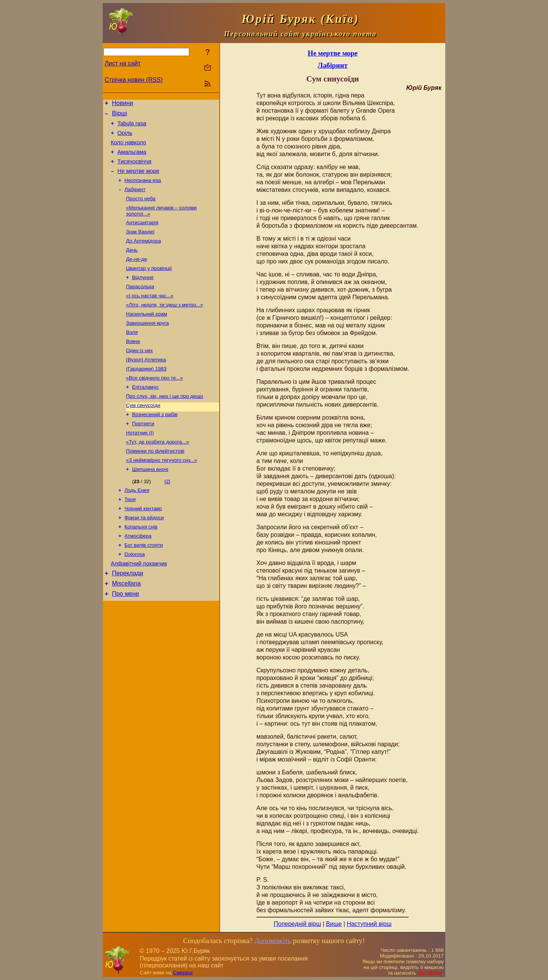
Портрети (143, 453)
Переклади (127, 615)
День (132, 265)
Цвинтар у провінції (149, 285)
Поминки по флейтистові (155, 483)
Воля (132, 354)
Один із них (139, 374)
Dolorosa (135, 594)
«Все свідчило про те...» (155, 404)
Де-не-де (136, 275)
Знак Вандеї (140, 245)
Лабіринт (135, 200)
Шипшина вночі (150, 503)
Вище (334, 924)
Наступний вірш (369, 924)
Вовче (133, 364)
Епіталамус (145, 414)
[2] (167, 515)
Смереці (183, 973)
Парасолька (140, 305)
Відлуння (143, 295)
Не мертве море (139, 180)
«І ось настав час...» (150, 315)
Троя (130, 534)
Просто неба (141, 210)
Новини (123, 104)
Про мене (125, 638)
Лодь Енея (137, 524)
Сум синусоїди (143, 433)
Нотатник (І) (140, 463)
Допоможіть (272, 941)
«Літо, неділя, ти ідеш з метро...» (165, 325)
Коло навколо (128, 148)
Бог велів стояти (144, 584)
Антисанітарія (142, 235)
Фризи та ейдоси (144, 554)
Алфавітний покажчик (139, 604)
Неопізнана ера (143, 190)
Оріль (125, 137)
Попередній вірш (297, 924)
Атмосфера (138, 574)
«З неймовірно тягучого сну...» (162, 493)
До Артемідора (143, 255)
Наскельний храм (147, 334)
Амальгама (132, 159)
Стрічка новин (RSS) (134, 80)
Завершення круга (147, 344)
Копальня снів (141, 564)
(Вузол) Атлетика (146, 384)
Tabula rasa (132, 127)
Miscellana (126, 626)
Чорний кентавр (143, 544)
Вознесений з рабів (155, 443)
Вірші (119, 116)
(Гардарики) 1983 (146, 394)
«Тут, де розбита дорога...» (158, 473)
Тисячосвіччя (135, 169)
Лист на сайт (123, 63)
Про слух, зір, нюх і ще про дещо (165, 424)
